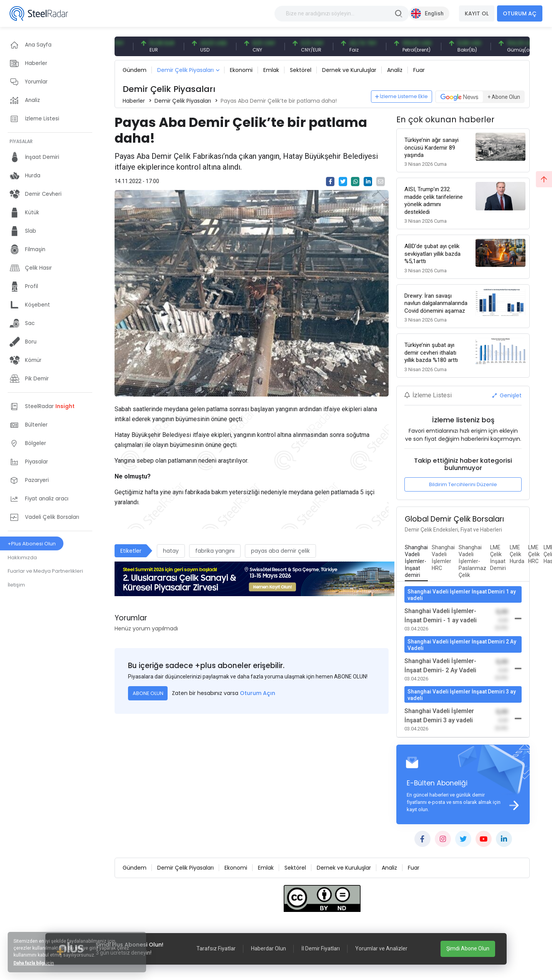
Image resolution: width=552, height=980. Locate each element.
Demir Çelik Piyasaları (185, 70)
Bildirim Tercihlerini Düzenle (463, 484)
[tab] (416, 562)
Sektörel (301, 70)
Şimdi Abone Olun (468, 948)
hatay (171, 551)
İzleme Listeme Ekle (402, 96)
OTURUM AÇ (520, 13)
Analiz (395, 70)
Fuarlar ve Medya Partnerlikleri (45, 571)
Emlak (271, 70)
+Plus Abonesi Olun (32, 544)
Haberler (134, 101)
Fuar (419, 70)
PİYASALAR (21, 141)
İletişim (16, 585)
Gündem (135, 70)
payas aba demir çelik (280, 551)
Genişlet (507, 395)
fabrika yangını (215, 551)
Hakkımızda (22, 557)
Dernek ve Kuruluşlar (349, 70)
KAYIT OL (477, 13)
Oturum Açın (258, 693)
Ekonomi (241, 70)
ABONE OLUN (148, 693)
